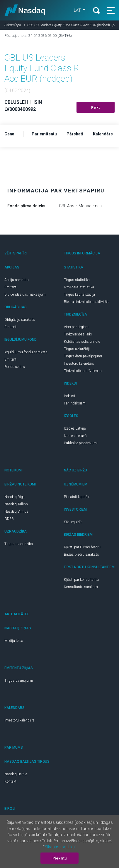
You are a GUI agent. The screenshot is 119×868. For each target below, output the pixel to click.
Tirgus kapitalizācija (79, 294)
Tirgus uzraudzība (19, 544)
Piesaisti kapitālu (77, 497)
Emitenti (11, 287)
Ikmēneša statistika (79, 287)
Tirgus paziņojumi (19, 681)
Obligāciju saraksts (20, 320)
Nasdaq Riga (15, 497)
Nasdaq (25, 10)
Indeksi (69, 396)
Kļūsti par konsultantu (81, 580)
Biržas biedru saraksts (81, 554)
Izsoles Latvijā (75, 428)
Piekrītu (60, 858)
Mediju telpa (14, 641)
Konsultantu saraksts (81, 587)
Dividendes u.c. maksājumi (25, 294)
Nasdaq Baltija (16, 774)
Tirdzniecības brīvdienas (83, 371)
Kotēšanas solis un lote (82, 342)
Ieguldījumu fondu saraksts (26, 352)
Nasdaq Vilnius (16, 511)
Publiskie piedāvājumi (81, 443)
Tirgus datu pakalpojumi (83, 356)
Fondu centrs (15, 367)
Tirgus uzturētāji (77, 349)
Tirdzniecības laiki (78, 334)
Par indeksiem (75, 403)
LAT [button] (78, 10)
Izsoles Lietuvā (75, 436)
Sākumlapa (13, 25)
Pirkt (96, 108)
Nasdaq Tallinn (16, 504)
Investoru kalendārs (79, 364)
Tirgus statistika (77, 280)
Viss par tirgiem (76, 327)
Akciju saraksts (17, 280)
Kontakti (11, 781)
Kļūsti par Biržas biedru (82, 547)
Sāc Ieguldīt (73, 522)
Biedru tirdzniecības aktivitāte (87, 302)
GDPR (9, 519)
